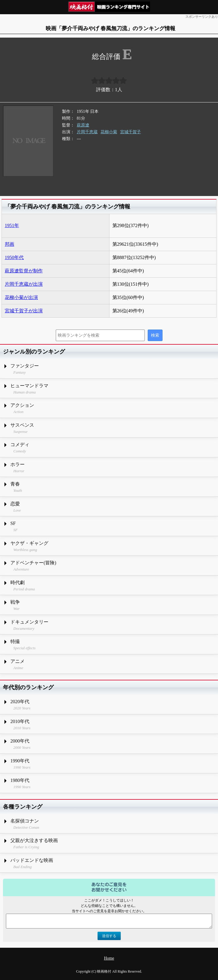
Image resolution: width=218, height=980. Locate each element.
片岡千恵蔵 (87, 132)
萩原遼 (83, 125)
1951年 (12, 225)
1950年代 (14, 257)
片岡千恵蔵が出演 (24, 284)
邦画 (9, 244)
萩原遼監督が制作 (24, 271)
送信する (109, 936)
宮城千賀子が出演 (24, 311)
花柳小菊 (109, 132)
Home (109, 958)
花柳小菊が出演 (21, 297)
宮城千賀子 (131, 132)
